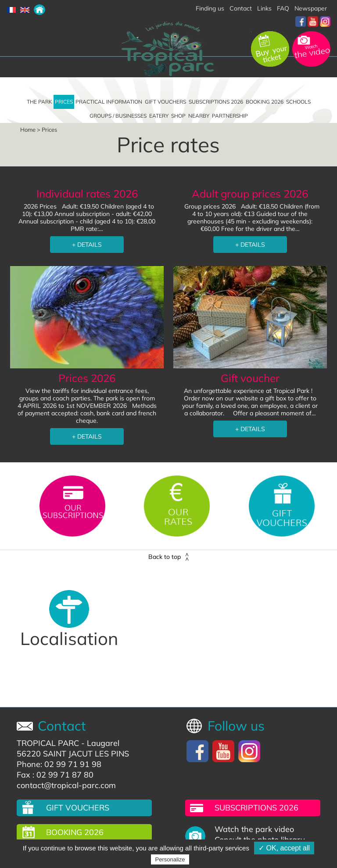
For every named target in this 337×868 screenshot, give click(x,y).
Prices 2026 (87, 378)
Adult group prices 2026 (250, 194)
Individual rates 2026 (87, 194)
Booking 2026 (265, 102)
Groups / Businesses (118, 116)
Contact (241, 8)
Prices (64, 102)
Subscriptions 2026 (216, 102)
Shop (178, 116)
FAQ (283, 8)
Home (28, 130)
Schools (298, 102)
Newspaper (311, 8)
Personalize (170, 859)
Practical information (109, 102)
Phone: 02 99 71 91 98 (59, 764)
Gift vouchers (165, 102)
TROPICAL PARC (48, 743)
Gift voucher (250, 378)
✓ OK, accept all (284, 848)
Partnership (230, 116)
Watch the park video (254, 829)
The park (39, 102)
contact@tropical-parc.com (66, 785)
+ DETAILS (87, 245)
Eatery (159, 116)
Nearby (199, 116)
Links (264, 8)
